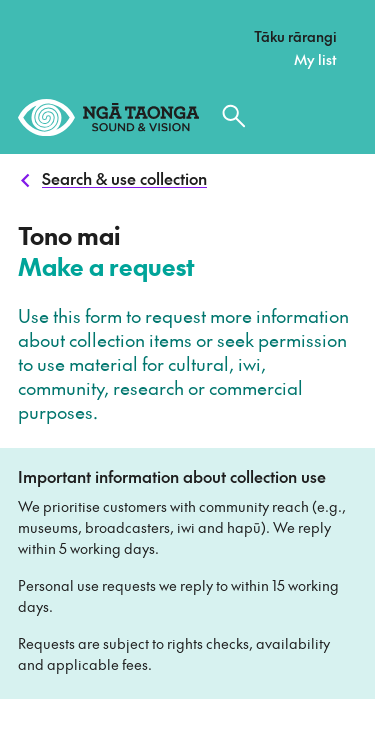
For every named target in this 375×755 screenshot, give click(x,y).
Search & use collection (124, 178)
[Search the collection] (234, 116)
